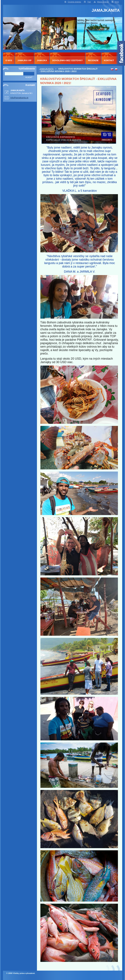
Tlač (89, 2)
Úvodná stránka (74, 2)
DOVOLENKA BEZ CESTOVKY (67, 60)
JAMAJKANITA (47, 69)
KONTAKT (109, 60)
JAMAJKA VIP (25, 60)
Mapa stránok (103, 2)
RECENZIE (93, 60)
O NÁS (9, 60)
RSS (117, 2)
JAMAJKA (42, 60)
